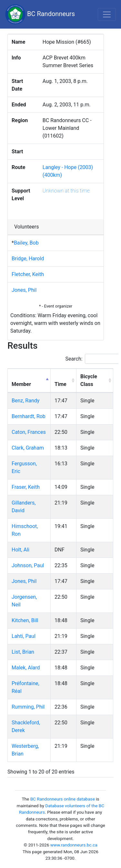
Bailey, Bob (26, 243)
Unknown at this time (66, 191)
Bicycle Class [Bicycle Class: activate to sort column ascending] (89, 380)
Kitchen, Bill (25, 620)
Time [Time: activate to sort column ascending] (60, 384)
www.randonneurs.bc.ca (74, 845)
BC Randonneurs (40, 14)
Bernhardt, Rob (29, 416)
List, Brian (23, 652)
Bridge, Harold (28, 259)
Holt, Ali (20, 550)
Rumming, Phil (28, 707)
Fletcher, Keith (28, 274)
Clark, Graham (28, 448)
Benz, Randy (25, 401)
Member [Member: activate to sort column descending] (21, 384)
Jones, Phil (24, 290)
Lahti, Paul (24, 636)
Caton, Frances (29, 432)
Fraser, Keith (26, 487)
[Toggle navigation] (107, 14)
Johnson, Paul (28, 565)
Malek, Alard (26, 668)
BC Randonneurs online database (63, 799)
